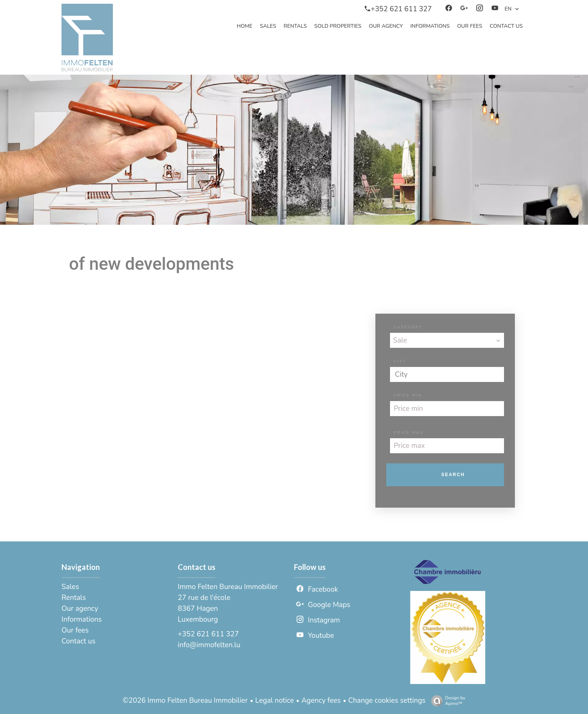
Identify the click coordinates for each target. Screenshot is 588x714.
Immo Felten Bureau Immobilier (228, 587)
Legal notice (275, 700)
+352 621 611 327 (208, 634)
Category (408, 327)
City (400, 361)
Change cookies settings (387, 700)
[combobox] (447, 340)
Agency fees (321, 700)
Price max (409, 433)
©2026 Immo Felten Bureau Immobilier (185, 700)
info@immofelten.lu (209, 645)
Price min (408, 395)
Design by (446, 701)
